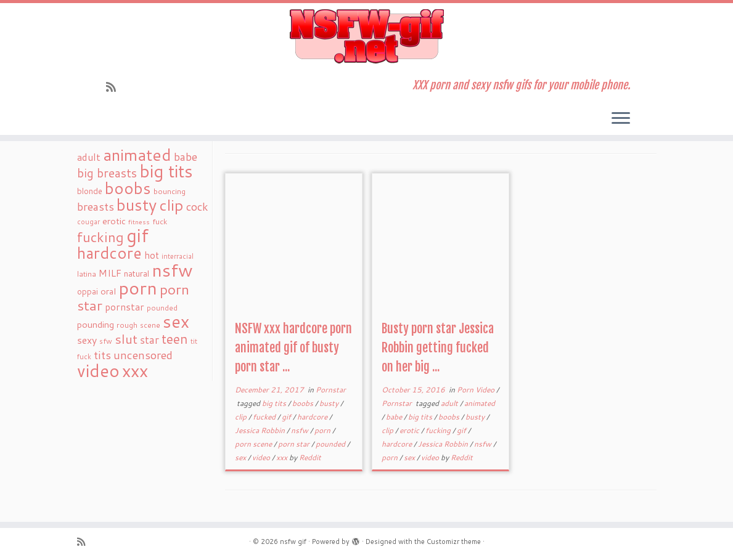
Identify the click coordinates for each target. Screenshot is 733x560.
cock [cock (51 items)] (197, 206)
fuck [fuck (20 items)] (160, 221)
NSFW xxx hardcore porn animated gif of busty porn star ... (293, 348)
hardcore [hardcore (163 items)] (109, 253)
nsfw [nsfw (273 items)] (172, 270)
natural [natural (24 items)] (137, 273)
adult (450, 403)
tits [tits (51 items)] (102, 355)
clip (242, 417)
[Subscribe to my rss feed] (115, 87)
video (262, 457)
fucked (265, 417)
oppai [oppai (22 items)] (88, 291)
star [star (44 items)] (149, 340)
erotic (410, 430)
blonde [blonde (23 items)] (90, 191)
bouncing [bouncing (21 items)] (170, 191)
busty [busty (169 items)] (137, 205)
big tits (275, 403)
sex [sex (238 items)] (176, 321)
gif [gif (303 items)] (137, 235)
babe (395, 417)
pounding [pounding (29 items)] (96, 324)
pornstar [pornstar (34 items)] (125, 307)
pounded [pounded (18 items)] (162, 308)
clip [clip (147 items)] (171, 205)
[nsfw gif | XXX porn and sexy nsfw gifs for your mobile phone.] (366, 36)
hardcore (313, 417)
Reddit (310, 457)
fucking (439, 430)
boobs (304, 403)
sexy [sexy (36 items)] (87, 340)
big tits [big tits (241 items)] (166, 171)
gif (287, 417)
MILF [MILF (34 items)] (110, 273)
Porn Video (477, 390)
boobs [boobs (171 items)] (128, 188)
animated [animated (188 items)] (137, 155)
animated (480, 403)
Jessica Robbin (261, 430)
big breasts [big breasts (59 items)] (107, 173)
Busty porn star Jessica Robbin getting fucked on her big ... (438, 348)
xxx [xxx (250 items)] (135, 370)
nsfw (301, 430)
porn (323, 430)
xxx (283, 457)
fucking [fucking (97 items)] (100, 237)
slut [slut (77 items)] (126, 339)
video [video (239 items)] (98, 371)
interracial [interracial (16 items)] (178, 256)
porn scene (254, 444)
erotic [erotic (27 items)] (114, 221)
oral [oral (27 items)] (108, 291)
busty (330, 403)
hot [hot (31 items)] (152, 255)
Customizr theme (454, 542)
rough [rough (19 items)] (127, 325)
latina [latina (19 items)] (87, 274)
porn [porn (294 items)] (138, 287)
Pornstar (331, 390)
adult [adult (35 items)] (89, 157)
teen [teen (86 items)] (175, 339)
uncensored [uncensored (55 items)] (143, 355)
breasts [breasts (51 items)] (96, 206)
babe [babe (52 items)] (186, 156)
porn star (295, 444)
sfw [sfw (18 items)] (106, 341)
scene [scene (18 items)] (150, 325)
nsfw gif (293, 542)
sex (241, 457)
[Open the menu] (621, 119)
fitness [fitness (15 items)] (139, 221)
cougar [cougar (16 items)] (88, 222)
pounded (331, 444)
